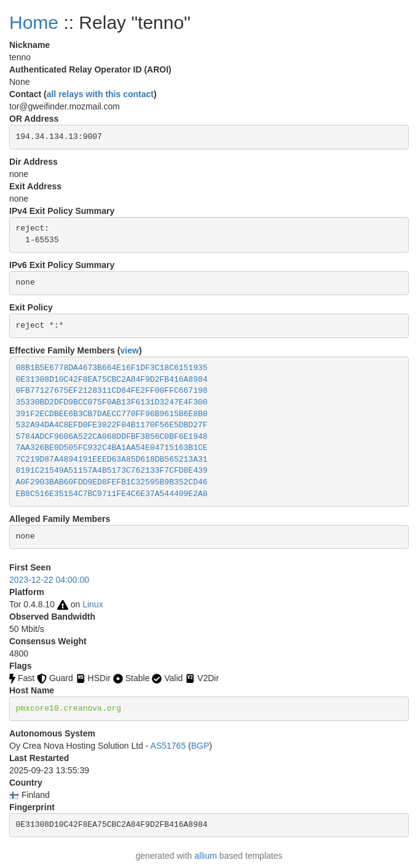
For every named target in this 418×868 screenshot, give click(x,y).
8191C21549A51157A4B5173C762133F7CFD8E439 (112, 471)
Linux (93, 604)
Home (34, 22)
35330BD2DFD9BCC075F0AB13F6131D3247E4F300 (112, 402)
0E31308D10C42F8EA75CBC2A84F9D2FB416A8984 (112, 380)
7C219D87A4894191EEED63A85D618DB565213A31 (112, 460)
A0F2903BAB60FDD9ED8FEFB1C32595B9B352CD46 (112, 482)
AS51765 (168, 746)
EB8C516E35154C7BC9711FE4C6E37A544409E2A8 (112, 494)
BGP (200, 746)
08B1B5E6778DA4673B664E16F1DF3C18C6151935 (112, 368)
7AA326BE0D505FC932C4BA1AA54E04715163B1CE (112, 448)
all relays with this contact (100, 94)
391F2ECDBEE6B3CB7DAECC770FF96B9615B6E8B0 (112, 414)
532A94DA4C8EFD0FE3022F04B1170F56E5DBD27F (112, 425)
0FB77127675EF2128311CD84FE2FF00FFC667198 (112, 391)
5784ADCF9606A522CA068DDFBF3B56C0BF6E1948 (112, 437)
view (130, 350)
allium (206, 856)
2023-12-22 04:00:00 (49, 580)
